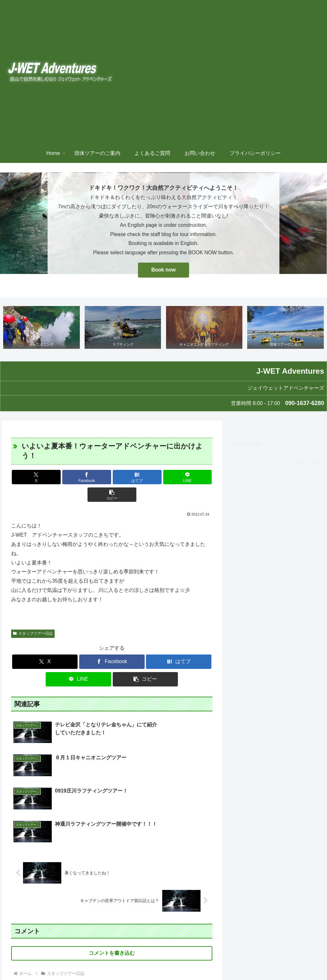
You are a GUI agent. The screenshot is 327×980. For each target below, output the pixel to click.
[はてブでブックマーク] (112, 478)
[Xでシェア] (44, 478)
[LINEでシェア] (146, 478)
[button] (179, 478)
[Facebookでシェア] (78, 478)
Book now (163, 270)
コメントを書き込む (112, 878)
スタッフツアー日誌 (33, 616)
